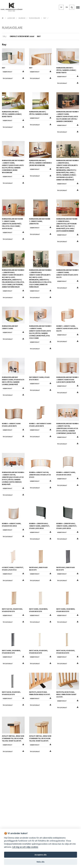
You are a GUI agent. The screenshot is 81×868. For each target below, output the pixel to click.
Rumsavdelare (34, 18)
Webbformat (13, 72)
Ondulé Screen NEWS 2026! (22, 36)
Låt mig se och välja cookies (25, 847)
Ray (45, 18)
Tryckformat (13, 78)
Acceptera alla (41, 855)
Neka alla (40, 862)
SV (61, 7)
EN (67, 7)
